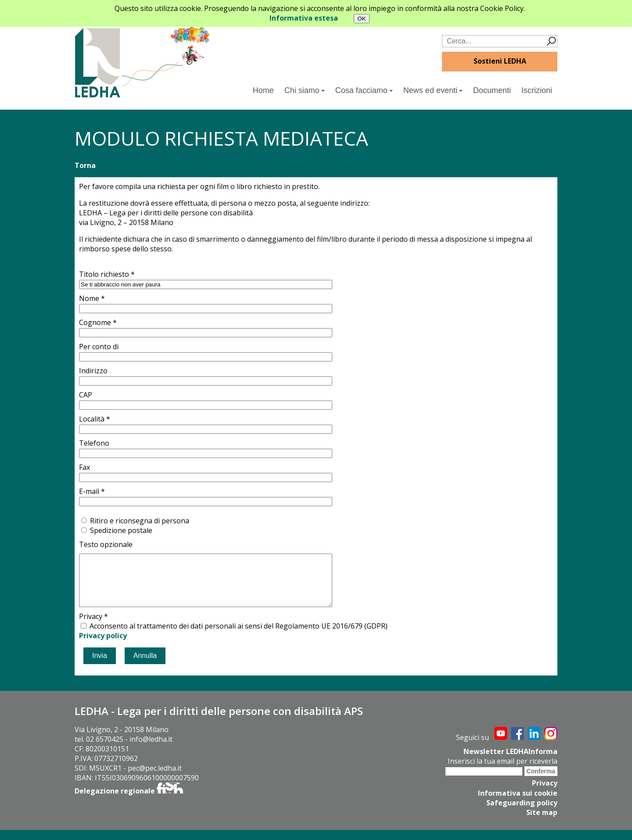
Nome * (92, 298)
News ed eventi (433, 90)
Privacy (545, 794)
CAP (86, 395)
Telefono (94, 443)
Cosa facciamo (364, 90)
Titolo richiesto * (107, 274)
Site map (542, 822)
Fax (84, 467)
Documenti (492, 90)
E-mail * (92, 491)
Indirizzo (93, 371)
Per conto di (99, 347)
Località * (95, 419)
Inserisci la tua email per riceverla (503, 772)
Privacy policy (103, 646)
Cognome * (98, 322)
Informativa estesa (304, 18)
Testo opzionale (106, 544)
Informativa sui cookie (517, 803)
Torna (85, 165)
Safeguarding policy (522, 813)
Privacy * (93, 627)
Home (263, 90)
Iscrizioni (537, 90)
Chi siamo (305, 90)
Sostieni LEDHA (500, 61)
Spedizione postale (121, 530)
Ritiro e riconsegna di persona (140, 521)
